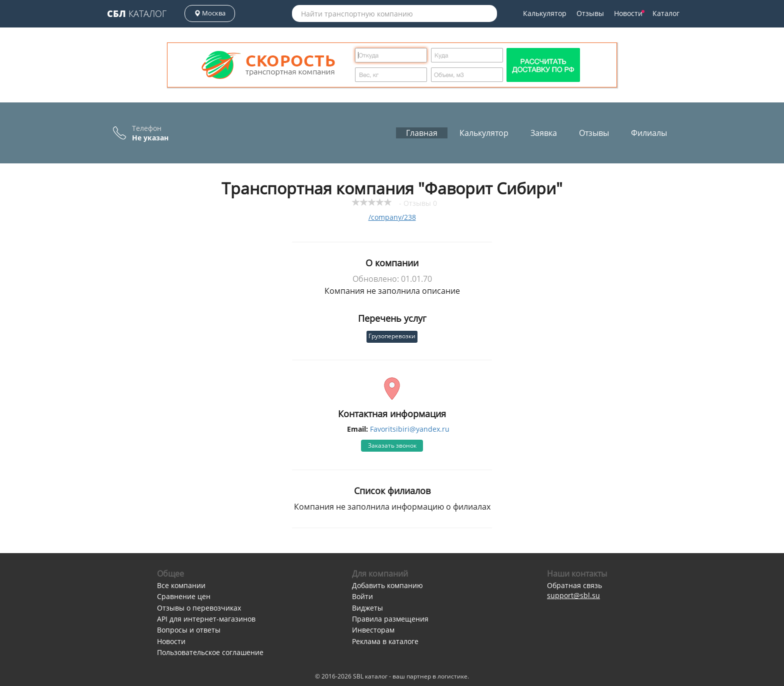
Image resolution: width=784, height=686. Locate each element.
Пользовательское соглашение (210, 652)
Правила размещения (390, 619)
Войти (362, 596)
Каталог (137, 13)
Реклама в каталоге (385, 641)
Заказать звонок (392, 445)
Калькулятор (545, 13)
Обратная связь (574, 585)
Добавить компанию (387, 585)
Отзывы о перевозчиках (199, 608)
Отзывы (590, 13)
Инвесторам (373, 630)
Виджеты (367, 608)
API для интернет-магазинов (206, 619)
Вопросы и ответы (189, 630)
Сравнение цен (184, 596)
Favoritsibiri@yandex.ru (410, 429)
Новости (629, 13)
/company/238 (392, 217)
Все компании (181, 585)
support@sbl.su (573, 595)
